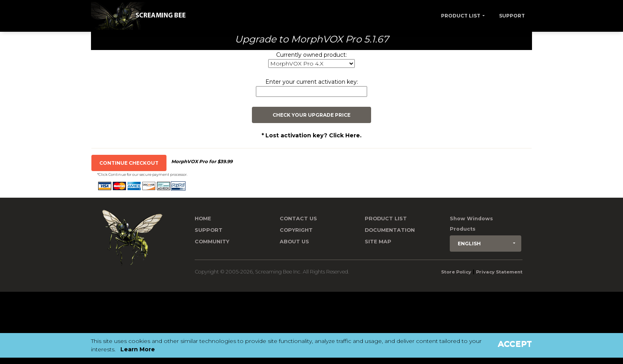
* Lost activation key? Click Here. (311, 135)
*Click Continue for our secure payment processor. (142, 174)
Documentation (390, 230)
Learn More (138, 349)
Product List (461, 16)
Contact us (298, 219)
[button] (486, 244)
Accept (515, 344)
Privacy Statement (499, 272)
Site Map (378, 242)
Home (203, 219)
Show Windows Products (471, 224)
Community (212, 242)
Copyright (296, 230)
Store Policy (456, 272)
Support (512, 16)
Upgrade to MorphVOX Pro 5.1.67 (312, 39)
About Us (294, 242)
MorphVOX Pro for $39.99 (202, 162)
